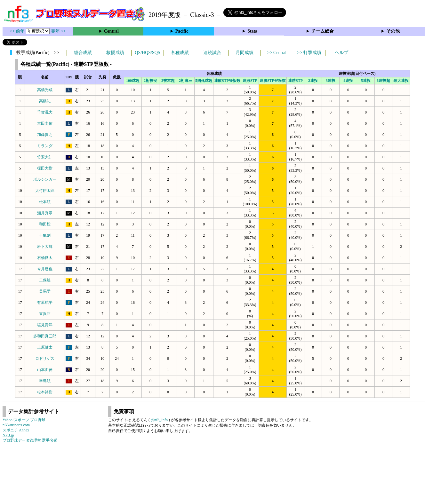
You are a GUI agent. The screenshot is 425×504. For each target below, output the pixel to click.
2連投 (313, 81)
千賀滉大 (45, 112)
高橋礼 (45, 101)
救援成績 (115, 53)
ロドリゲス (45, 358)
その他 (393, 31)
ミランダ (45, 146)
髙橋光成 (45, 90)
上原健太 (45, 347)
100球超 (133, 81)
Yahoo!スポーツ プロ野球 (24, 420)
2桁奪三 (186, 81)
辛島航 (45, 381)
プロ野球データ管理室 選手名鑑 (30, 440)
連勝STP (295, 81)
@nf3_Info (159, 420)
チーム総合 (323, 31)
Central (111, 31)
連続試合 (212, 53)
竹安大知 (45, 157)
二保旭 (45, 280)
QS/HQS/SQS (147, 53)
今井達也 (45, 269)
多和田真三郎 (45, 336)
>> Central (277, 53)
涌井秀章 (45, 213)
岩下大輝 (45, 247)
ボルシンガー (45, 179)
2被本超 (168, 81)
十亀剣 (45, 235)
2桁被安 (150, 81)
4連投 (348, 81)
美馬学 (45, 291)
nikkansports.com (16, 425)
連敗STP (250, 81)
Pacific (182, 31)
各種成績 (180, 53)
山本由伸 (45, 370)
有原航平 (45, 303)
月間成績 (245, 53)
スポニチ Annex (16, 430)
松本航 (45, 202)
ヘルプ (341, 53)
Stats (252, 31)
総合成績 (83, 53)
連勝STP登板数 (273, 81)
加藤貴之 (45, 135)
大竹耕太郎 (45, 191)
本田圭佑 (45, 123)
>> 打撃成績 (309, 53)
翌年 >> (58, 31)
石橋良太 (45, 258)
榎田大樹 (45, 168)
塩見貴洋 (45, 325)
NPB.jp (8, 435)
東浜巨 (45, 314)
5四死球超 (204, 81)
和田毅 (45, 224)
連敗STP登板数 (227, 81)
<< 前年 (18, 31)
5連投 (366, 81)
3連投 (331, 81)
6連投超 (383, 81)
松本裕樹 (45, 392)
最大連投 (401, 81)
